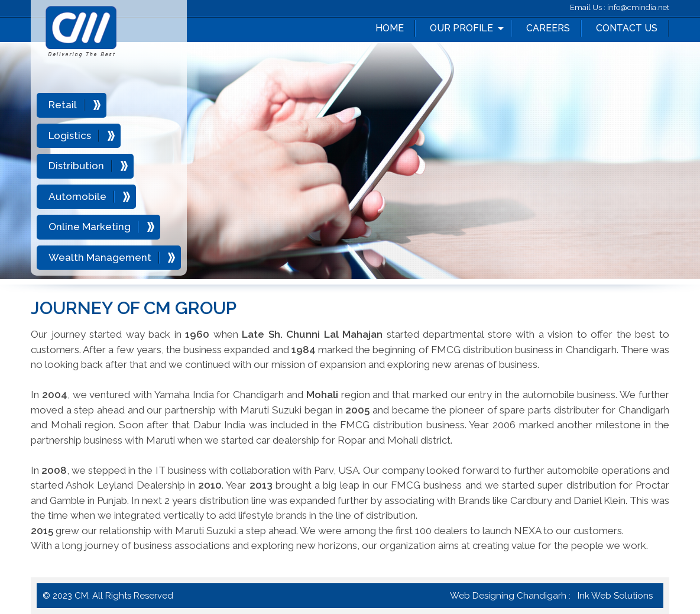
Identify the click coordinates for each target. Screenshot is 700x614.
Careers (548, 28)
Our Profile (461, 28)
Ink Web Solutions (615, 596)
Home (390, 28)
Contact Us (627, 28)
